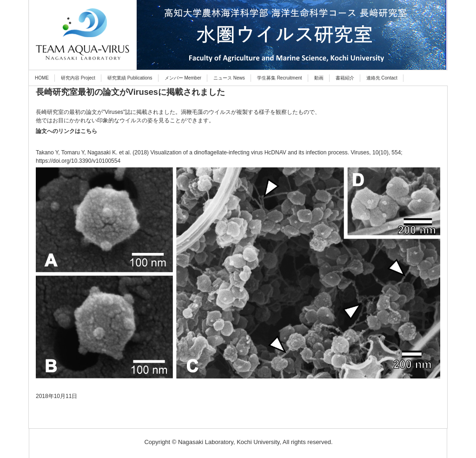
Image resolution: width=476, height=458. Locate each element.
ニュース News (229, 78)
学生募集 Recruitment (280, 78)
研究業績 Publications (130, 78)
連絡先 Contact (382, 78)
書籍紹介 (345, 78)
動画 (319, 78)
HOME (42, 78)
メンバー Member (183, 78)
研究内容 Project (78, 78)
